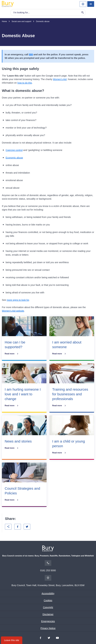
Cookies (48, 600)
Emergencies (48, 621)
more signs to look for (18, 300)
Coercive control (14, 150)
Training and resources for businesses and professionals (70, 394)
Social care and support (21, 21)
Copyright (48, 607)
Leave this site (12, 640)
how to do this (25, 83)
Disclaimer (48, 614)
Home (4, 21)
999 (31, 54)
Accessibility (48, 593)
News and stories (18, 441)
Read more (12, 354)
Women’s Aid (60, 79)
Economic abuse (14, 158)
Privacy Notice (48, 628)
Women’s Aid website (13, 311)
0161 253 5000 (48, 570)
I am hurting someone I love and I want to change (23, 394)
